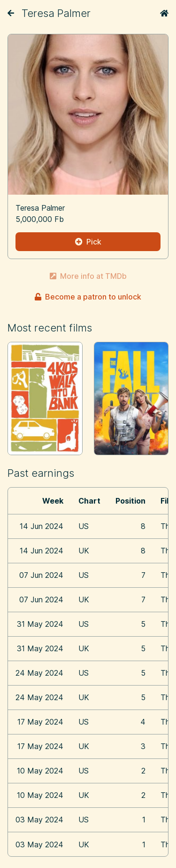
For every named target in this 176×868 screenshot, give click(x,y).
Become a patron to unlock (88, 297)
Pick (88, 242)
